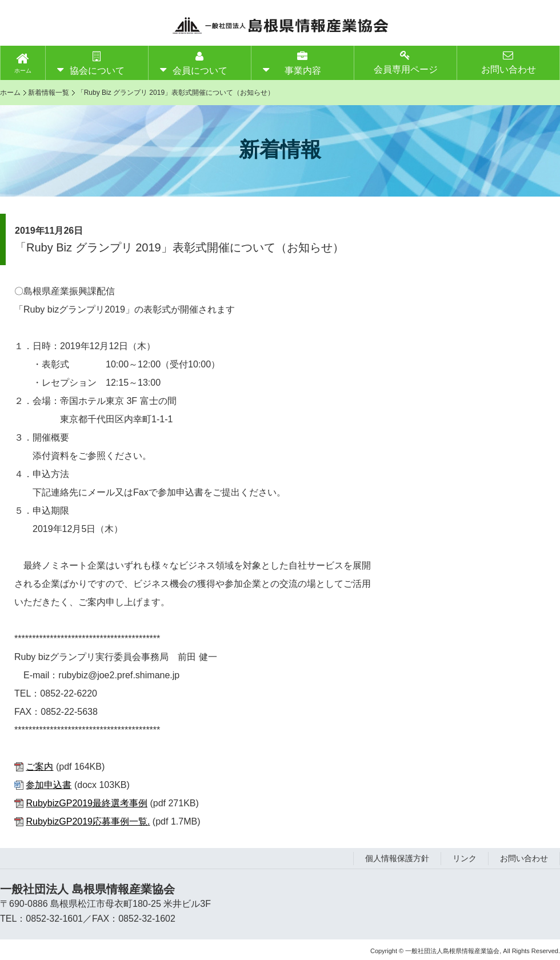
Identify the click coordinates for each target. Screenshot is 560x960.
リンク (465, 858)
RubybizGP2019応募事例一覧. (88, 821)
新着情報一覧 (49, 93)
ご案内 (39, 767)
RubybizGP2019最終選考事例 (87, 803)
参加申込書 (49, 785)
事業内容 (303, 63)
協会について (97, 63)
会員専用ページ (406, 62)
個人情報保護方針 (397, 858)
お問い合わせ (509, 62)
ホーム (23, 71)
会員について (200, 63)
